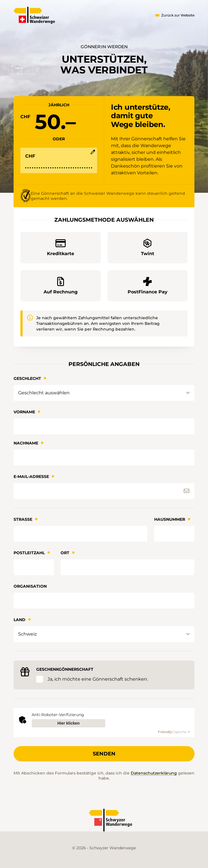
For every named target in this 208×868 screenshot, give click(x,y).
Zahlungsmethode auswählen (104, 220)
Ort (65, 553)
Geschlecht (27, 378)
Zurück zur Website (178, 15)
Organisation (30, 586)
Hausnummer (170, 519)
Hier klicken (69, 723)
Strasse (23, 519)
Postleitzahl (29, 553)
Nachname (26, 443)
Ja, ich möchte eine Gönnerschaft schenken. (98, 679)
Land (20, 620)
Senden (104, 754)
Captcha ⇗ (174, 732)
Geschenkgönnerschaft (65, 669)
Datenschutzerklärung (154, 773)
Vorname (24, 412)
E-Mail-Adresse (31, 477)
